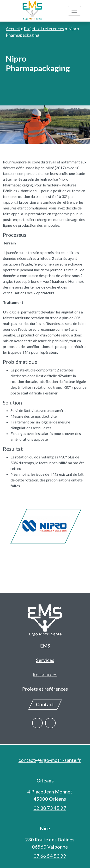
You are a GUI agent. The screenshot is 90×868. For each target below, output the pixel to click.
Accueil (13, 29)
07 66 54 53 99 (50, 856)
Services (45, 660)
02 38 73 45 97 (50, 808)
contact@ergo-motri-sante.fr (50, 760)
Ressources (45, 674)
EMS (45, 646)
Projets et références (45, 689)
